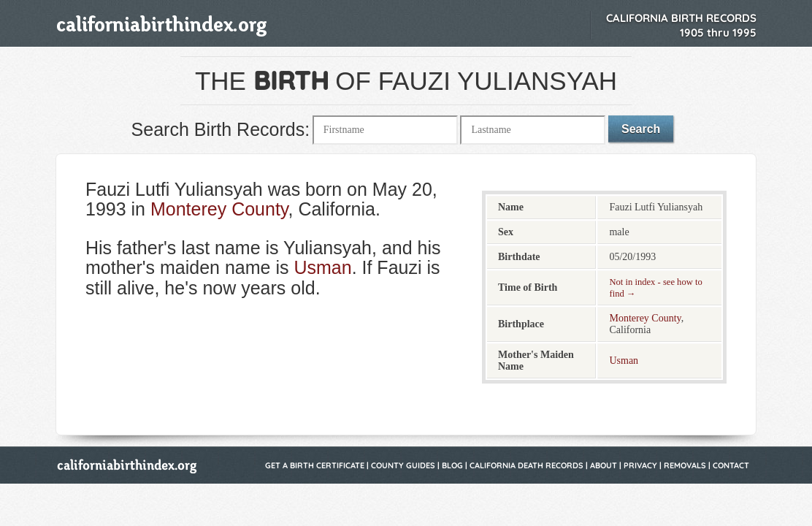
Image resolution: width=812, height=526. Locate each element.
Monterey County (219, 209)
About (604, 465)
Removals (685, 465)
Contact (731, 465)
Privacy (640, 465)
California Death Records (526, 465)
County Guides (403, 465)
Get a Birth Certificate (315, 465)
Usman (322, 267)
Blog (452, 465)
